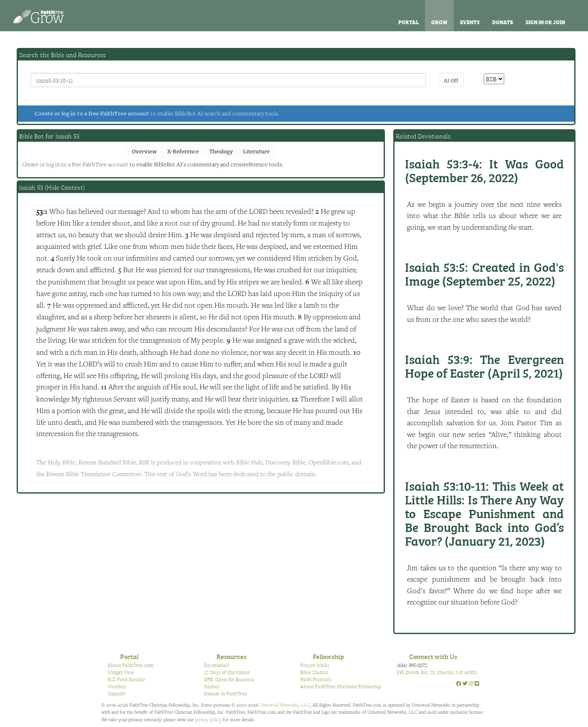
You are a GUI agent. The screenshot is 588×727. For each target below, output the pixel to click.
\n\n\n (494, 79)
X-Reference (183, 151)
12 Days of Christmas (227, 672)
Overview (144, 151)
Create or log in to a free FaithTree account (92, 113)
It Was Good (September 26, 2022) (484, 170)
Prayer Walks (315, 665)
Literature (256, 151)
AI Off (451, 80)
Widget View (121, 672)
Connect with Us (433, 656)
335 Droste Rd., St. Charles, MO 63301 (437, 672)
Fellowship (328, 656)
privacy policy (208, 719)
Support (116, 693)
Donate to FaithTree (226, 693)
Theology (221, 151)
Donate (503, 22)
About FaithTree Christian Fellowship (341, 686)
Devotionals (217, 665)
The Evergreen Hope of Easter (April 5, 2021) (484, 365)
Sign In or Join (545, 22)
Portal (408, 22)
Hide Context (65, 187)
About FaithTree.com (131, 665)
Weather (117, 686)
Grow (439, 22)
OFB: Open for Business (229, 679)
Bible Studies (314, 672)
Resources (231, 656)
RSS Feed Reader (126, 679)
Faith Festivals (316, 679)
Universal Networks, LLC (285, 705)
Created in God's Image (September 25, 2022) (484, 273)
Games (212, 686)
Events (470, 22)
